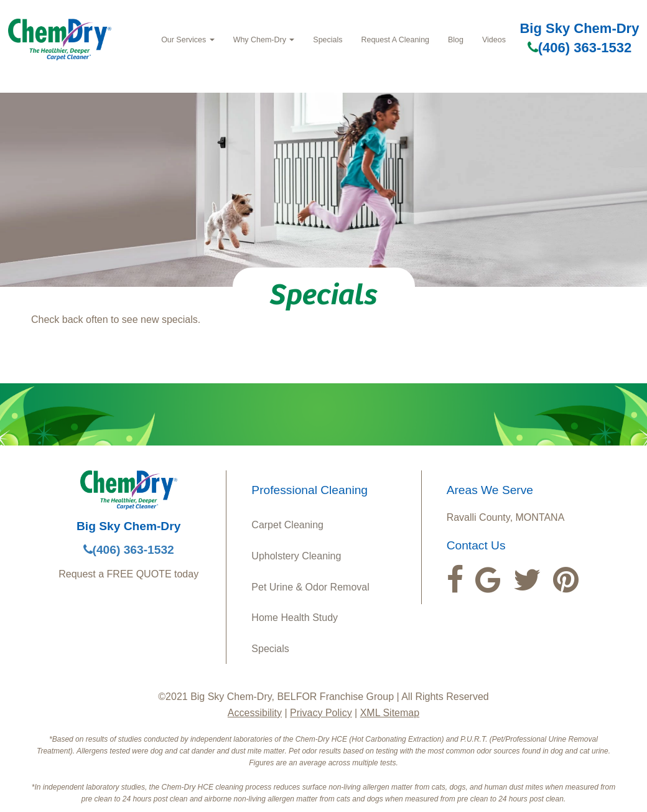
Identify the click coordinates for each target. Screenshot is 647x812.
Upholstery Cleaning (296, 556)
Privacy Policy (321, 713)
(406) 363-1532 (580, 48)
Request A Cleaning (395, 40)
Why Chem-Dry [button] (264, 40)
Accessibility (255, 713)
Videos (494, 40)
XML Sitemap (390, 713)
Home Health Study (295, 618)
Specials (328, 40)
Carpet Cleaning (287, 525)
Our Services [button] (188, 40)
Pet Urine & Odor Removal (310, 587)
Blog (456, 40)
